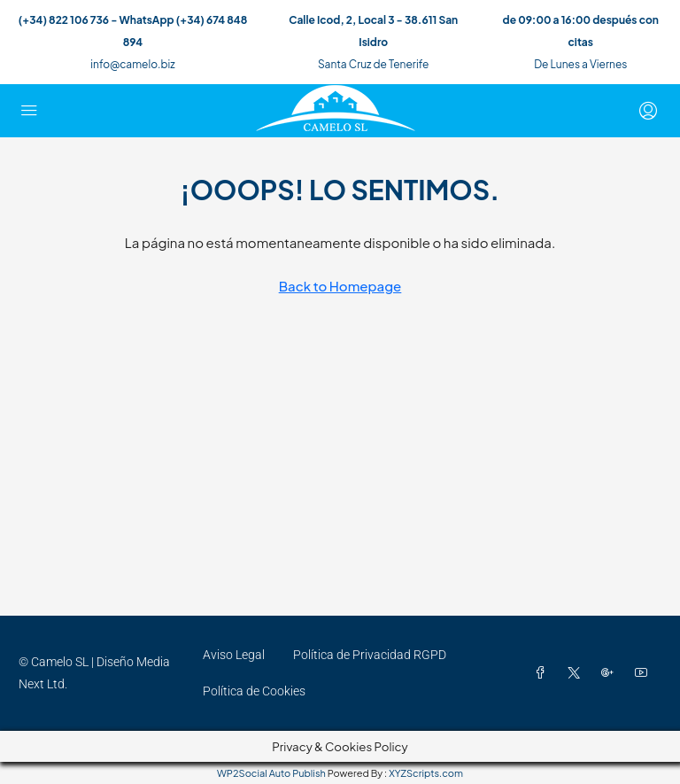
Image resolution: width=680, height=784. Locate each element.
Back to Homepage (340, 286)
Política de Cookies (254, 691)
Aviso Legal (234, 655)
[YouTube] (645, 673)
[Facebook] (544, 673)
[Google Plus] (611, 673)
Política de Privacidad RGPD (370, 655)
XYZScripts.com (426, 773)
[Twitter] (577, 673)
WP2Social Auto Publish (271, 773)
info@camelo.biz (132, 64)
